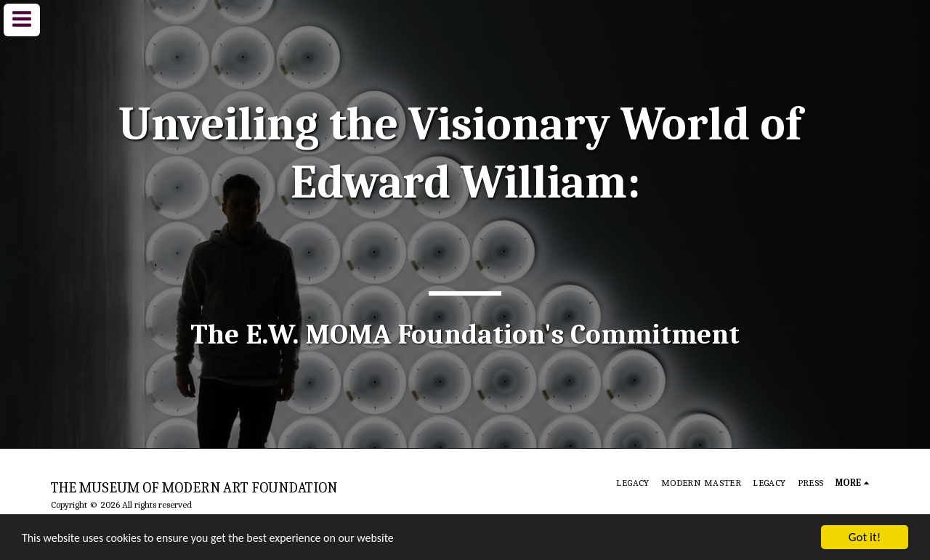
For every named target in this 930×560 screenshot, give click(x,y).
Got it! (865, 537)
